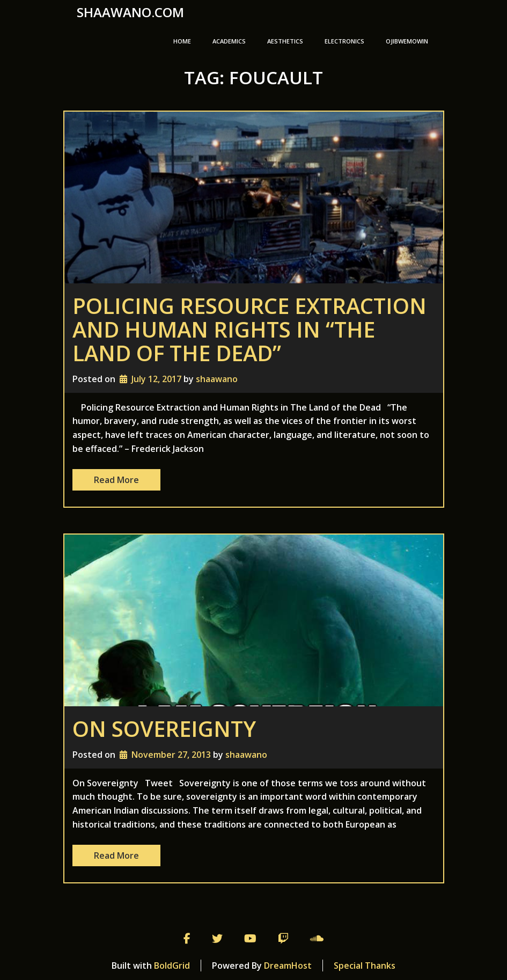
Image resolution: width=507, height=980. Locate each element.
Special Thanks (365, 966)
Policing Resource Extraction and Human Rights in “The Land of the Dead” (249, 329)
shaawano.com (130, 12)
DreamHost (288, 966)
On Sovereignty (164, 729)
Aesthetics (285, 41)
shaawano (217, 379)
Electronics (344, 41)
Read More (116, 480)
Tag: (253, 78)
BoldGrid (172, 966)
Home (182, 41)
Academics (229, 41)
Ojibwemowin (407, 41)
